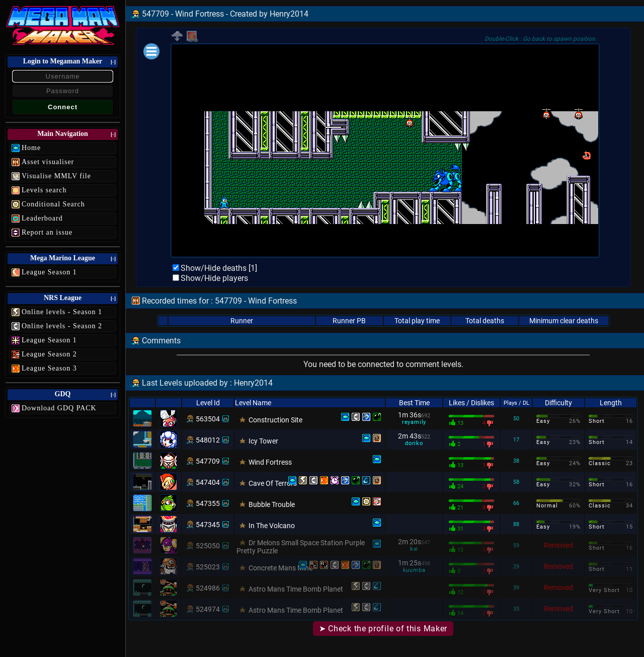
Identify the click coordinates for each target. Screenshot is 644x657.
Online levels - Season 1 (62, 312)
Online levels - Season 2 (62, 326)
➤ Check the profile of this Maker (383, 629)
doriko (414, 443)
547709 (208, 461)
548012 (208, 440)
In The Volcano (272, 526)
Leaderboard (42, 218)
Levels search (44, 190)
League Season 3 (49, 368)
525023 (208, 567)
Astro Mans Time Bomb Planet (296, 589)
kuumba (414, 570)
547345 (208, 525)
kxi (414, 549)
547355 (208, 503)
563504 (208, 419)
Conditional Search (53, 204)
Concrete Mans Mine (280, 568)
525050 (208, 546)
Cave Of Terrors (273, 483)
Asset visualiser (48, 162)
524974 (208, 609)
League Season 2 (49, 354)
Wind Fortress (270, 462)
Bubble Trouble (272, 504)
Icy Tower (263, 441)
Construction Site (275, 420)
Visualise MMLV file (56, 176)
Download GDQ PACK (59, 408)
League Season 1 (49, 272)
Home (31, 148)
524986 (208, 588)
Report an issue (47, 232)
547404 (208, 482)
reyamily (414, 422)
